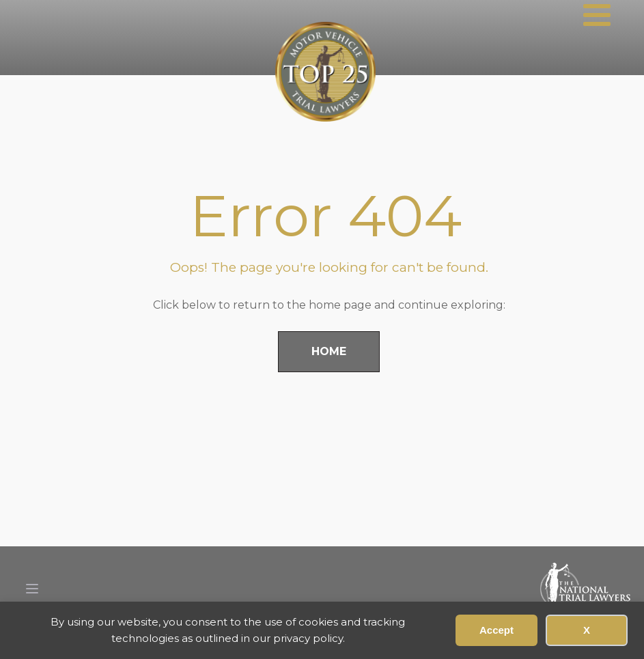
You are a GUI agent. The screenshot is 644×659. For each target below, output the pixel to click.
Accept (496, 630)
